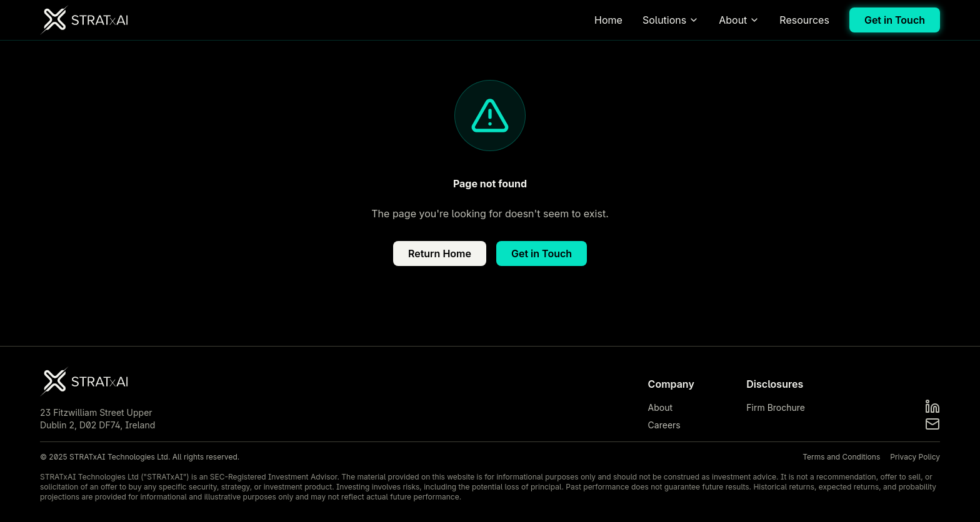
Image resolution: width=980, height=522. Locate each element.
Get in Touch (895, 20)
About (739, 20)
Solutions (671, 20)
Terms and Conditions (841, 457)
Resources (804, 20)
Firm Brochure (776, 407)
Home (608, 20)
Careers (664, 425)
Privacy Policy (915, 457)
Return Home (440, 254)
